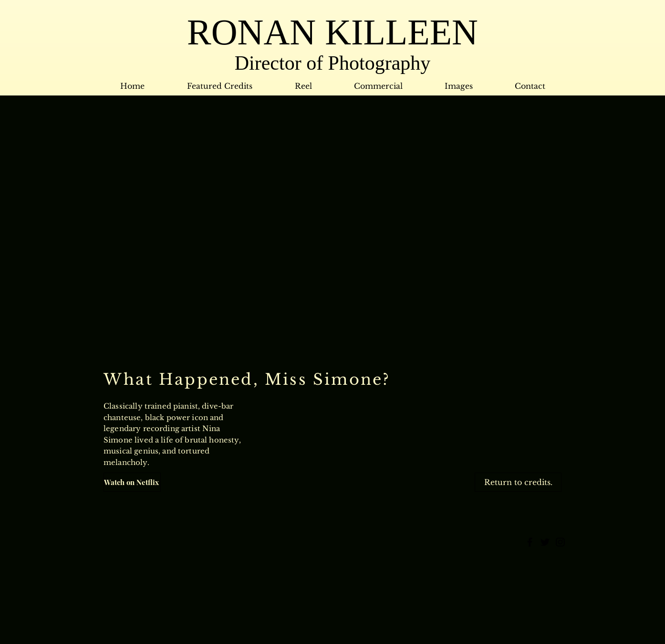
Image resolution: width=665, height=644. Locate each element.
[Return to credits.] (518, 482)
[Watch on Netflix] (132, 482)
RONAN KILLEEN (332, 32)
